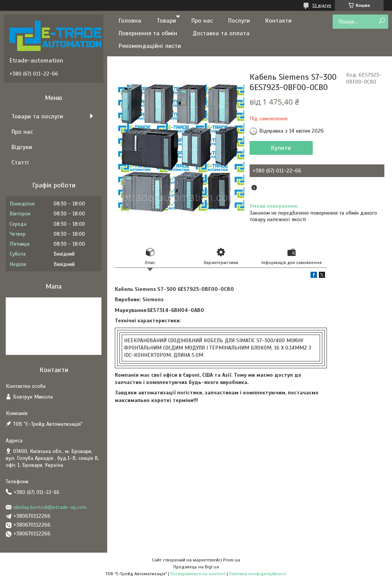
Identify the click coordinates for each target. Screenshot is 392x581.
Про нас (202, 21)
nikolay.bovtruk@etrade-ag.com (50, 507)
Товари (166, 21)
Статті (20, 162)
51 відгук (322, 5)
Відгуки (22, 147)
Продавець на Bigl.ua (196, 567)
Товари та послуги (37, 117)
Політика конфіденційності (258, 574)
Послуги (239, 21)
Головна (130, 21)
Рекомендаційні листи (150, 46)
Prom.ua (232, 560)
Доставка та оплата (221, 33)
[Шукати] (381, 21)
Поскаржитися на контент (198, 574)
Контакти (278, 21)
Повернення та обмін (148, 33)
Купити (281, 148)
